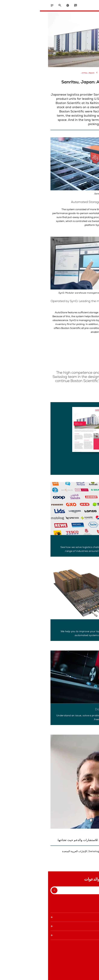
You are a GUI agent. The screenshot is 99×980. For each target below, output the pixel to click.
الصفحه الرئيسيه (90, 72)
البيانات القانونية (89, 974)
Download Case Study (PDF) (74, 467)
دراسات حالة (58, 73)
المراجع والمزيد (74, 73)
